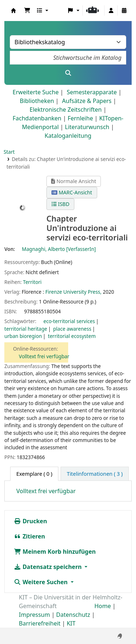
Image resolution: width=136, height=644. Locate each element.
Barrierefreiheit (40, 623)
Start (9, 152)
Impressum (34, 615)
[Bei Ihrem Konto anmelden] (111, 11)
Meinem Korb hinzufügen (55, 552)
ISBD (60, 204)
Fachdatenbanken (37, 118)
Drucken (30, 521)
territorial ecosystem (72, 336)
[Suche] (68, 73)
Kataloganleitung (68, 136)
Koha (13, 11)
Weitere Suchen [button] (42, 582)
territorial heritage (26, 329)
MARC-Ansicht (72, 192)
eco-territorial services (69, 321)
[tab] (95, 474)
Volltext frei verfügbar (44, 356)
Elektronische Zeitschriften (66, 110)
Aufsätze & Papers (87, 101)
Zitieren (29, 536)
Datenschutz (73, 615)
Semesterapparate (92, 92)
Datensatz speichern (48, 567)
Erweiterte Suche (36, 92)
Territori (32, 282)
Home (103, 606)
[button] (27, 11)
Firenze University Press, (73, 292)
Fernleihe (80, 118)
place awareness (72, 329)
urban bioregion (23, 336)
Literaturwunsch (87, 127)
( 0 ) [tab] (34, 474)
